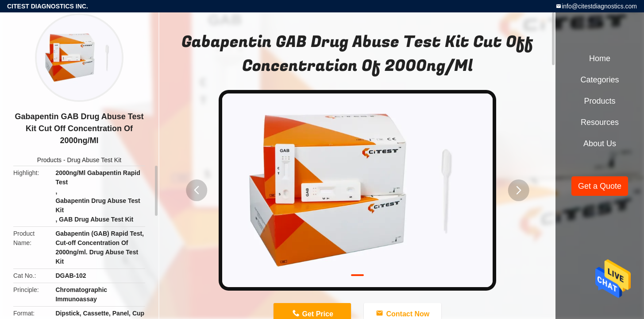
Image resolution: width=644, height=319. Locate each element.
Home (600, 58)
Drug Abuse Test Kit (94, 160)
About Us (600, 144)
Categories (600, 80)
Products (49, 160)
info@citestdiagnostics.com (599, 6)
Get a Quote (600, 186)
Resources (600, 122)
